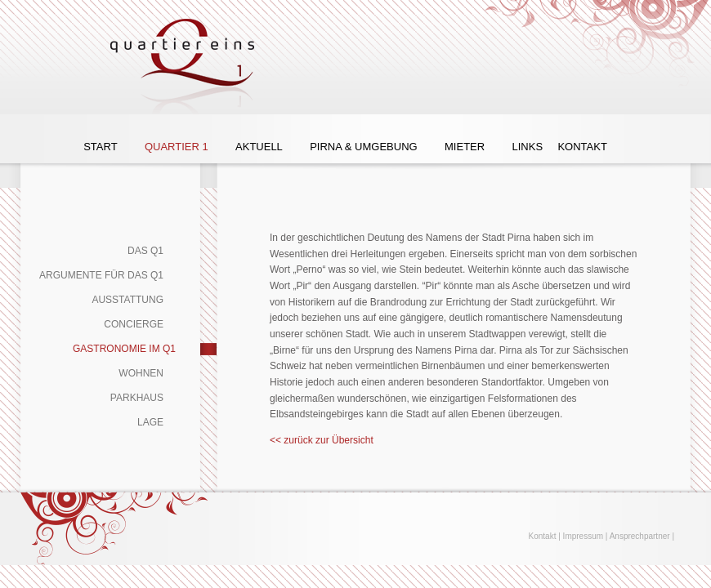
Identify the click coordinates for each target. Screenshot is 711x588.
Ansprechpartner (640, 536)
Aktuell (259, 147)
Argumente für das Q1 (101, 275)
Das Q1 (145, 251)
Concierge (134, 324)
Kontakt (582, 147)
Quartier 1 (177, 147)
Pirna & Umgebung (363, 147)
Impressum (583, 536)
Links (527, 147)
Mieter (465, 147)
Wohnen (141, 373)
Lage (150, 422)
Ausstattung (127, 300)
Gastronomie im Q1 (124, 349)
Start (100, 147)
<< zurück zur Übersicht (322, 440)
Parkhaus (137, 398)
